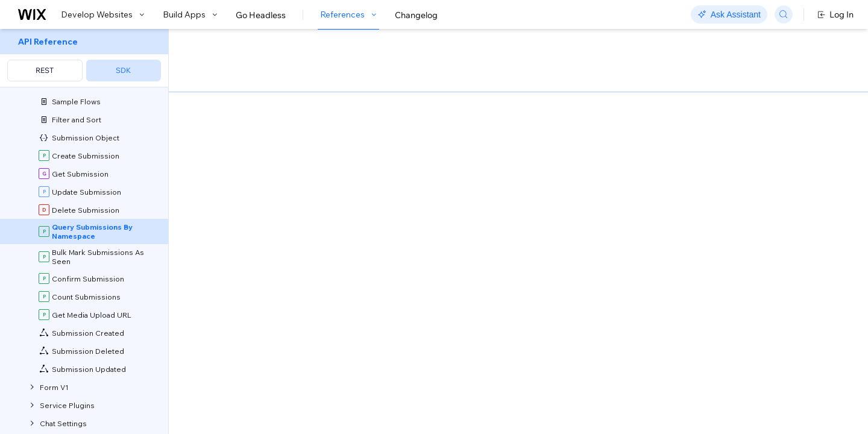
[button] (243, 107)
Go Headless (261, 15)
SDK (123, 70)
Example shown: (621, 149)
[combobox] (711, 168)
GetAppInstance (244, 247)
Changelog (416, 15)
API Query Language (470, 376)
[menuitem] (84, 58)
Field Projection (308, 391)
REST (45, 70)
